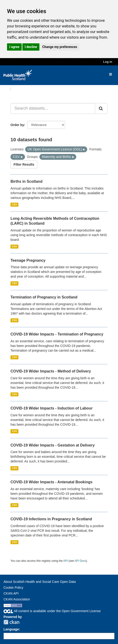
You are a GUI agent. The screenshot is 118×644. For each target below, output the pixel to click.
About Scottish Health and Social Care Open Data (40, 582)
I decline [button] (31, 47)
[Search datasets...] (53, 108)
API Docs (80, 561)
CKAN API (11, 593)
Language (11, 629)
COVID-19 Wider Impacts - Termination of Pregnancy (57, 334)
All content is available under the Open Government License (52, 611)
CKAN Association (17, 599)
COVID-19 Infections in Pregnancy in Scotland (51, 519)
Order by (17, 125)
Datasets (22, 89)
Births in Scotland (26, 181)
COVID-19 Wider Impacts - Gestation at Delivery (53, 445)
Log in (108, 62)
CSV (14, 205)
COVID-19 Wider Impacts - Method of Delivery (51, 371)
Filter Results (24, 164)
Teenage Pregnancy (28, 260)
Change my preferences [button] (60, 47)
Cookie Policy (13, 588)
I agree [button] (14, 47)
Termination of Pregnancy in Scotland (44, 297)
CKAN (11, 622)
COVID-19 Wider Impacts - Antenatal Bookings (51, 482)
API (65, 561)
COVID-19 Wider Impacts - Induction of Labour (52, 408)
